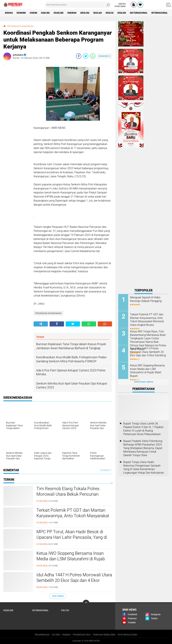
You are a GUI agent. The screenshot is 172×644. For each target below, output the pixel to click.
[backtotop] (86, 603)
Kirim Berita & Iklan (128, 635)
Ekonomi (21, 13)
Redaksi (66, 635)
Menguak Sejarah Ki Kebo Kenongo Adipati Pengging (146, 299)
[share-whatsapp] (93, 56)
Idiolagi (98, 13)
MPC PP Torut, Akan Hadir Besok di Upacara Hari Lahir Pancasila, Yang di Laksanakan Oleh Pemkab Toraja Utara (73, 537)
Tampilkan (105, 470)
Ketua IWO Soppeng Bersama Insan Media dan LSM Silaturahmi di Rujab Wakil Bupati (71, 559)
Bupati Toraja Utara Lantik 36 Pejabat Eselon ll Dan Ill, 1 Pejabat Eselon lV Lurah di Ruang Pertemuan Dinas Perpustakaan (143, 429)
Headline (59, 13)
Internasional (159, 13)
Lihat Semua (58, 596)
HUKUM (33, 13)
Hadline (45, 13)
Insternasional (139, 13)
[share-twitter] (86, 56)
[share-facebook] (79, 56)
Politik (65, 610)
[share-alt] (41, 324)
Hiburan (72, 13)
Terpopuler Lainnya (143, 382)
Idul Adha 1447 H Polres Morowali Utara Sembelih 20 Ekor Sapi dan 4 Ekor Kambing (74, 581)
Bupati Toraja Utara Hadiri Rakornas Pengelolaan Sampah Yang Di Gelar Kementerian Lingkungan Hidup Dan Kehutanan (144, 467)
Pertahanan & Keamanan (20, 26)
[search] (78, 5)
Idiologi (122, 13)
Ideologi (85, 13)
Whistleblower (42, 635)
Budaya (9, 13)
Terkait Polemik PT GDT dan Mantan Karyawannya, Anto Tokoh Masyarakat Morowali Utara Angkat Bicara (73, 516)
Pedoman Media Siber (104, 635)
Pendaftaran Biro (82, 635)
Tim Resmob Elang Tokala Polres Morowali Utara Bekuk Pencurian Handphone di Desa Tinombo (68, 494)
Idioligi (110, 13)
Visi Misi (56, 635)
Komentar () (105, 56)
